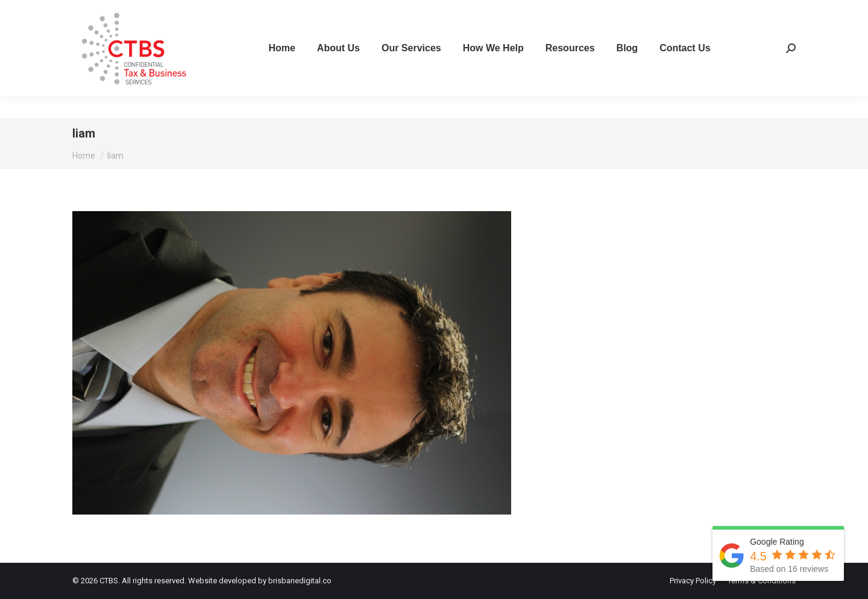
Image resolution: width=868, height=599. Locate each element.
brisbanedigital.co (300, 581)
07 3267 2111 (103, 11)
